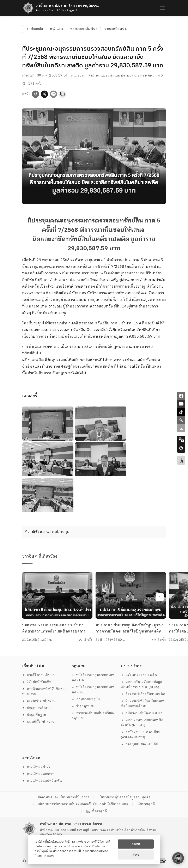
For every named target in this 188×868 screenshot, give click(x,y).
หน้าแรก (56, 29)
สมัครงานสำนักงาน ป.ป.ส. (142, 713)
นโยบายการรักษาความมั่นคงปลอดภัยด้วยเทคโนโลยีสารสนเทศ (83, 804)
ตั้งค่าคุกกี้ (96, 811)
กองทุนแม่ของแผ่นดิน (140, 744)
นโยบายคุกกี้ (146, 804)
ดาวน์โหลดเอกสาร (38, 774)
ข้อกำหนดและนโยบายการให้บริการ (63, 797)
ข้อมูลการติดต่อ (36, 708)
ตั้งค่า (50, 856)
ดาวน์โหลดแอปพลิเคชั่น (42, 781)
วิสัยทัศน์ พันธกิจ (37, 682)
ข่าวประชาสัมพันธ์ (84, 29)
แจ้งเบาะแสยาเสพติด (139, 675)
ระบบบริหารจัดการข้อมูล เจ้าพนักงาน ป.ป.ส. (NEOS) (142, 685)
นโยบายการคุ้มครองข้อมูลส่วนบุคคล (124, 797)
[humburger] (162, 8)
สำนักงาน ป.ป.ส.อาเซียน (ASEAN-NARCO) (141, 735)
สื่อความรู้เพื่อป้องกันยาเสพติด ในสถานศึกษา (143, 704)
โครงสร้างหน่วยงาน (39, 701)
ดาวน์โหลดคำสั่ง (36, 767)
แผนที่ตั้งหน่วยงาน (38, 722)
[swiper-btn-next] (160, 598)
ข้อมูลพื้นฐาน (34, 715)
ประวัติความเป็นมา (38, 675)
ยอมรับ (136, 844)
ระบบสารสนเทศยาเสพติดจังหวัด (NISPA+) (142, 723)
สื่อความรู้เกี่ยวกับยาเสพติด (143, 694)
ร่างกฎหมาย (83, 706)
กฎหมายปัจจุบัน (86, 699)
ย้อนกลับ (34, 29)
